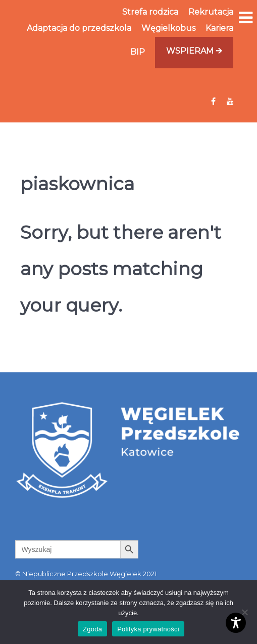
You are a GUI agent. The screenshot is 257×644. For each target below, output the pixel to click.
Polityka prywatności (148, 629)
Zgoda (92, 629)
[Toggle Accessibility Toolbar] (236, 623)
